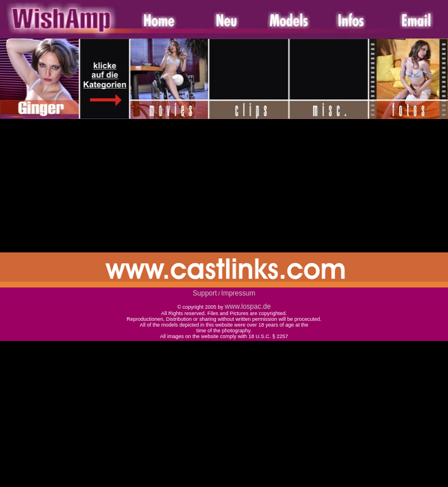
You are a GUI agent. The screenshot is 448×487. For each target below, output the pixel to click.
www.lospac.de (248, 306)
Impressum (238, 293)
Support (205, 293)
